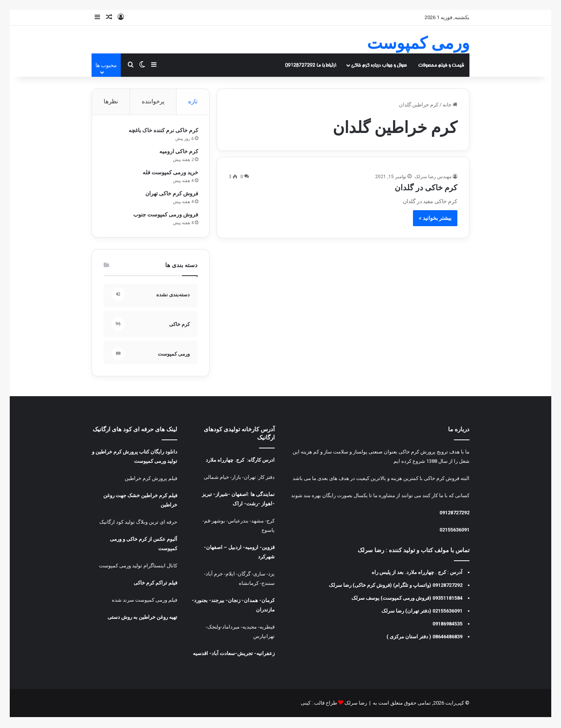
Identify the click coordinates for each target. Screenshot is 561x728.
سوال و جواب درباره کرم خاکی (379, 65)
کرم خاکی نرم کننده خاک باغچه (163, 131)
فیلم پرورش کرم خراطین (151, 479)
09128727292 (454, 514)
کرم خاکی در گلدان (426, 188)
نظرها (111, 101)
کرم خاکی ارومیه (178, 152)
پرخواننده (153, 101)
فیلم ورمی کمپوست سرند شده (145, 601)
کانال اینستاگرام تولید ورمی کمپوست (138, 567)
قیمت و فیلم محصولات (441, 65)
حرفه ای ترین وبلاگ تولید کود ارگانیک (138, 523)
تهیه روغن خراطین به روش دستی (142, 618)
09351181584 (447, 599)
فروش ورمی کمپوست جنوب (165, 215)
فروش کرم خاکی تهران (171, 194)
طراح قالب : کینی (319, 704)
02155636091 (454, 531)
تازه (193, 101)
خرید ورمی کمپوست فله (170, 173)
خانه (450, 105)
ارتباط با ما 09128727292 (310, 65)
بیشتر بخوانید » (435, 218)
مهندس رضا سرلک (433, 177)
